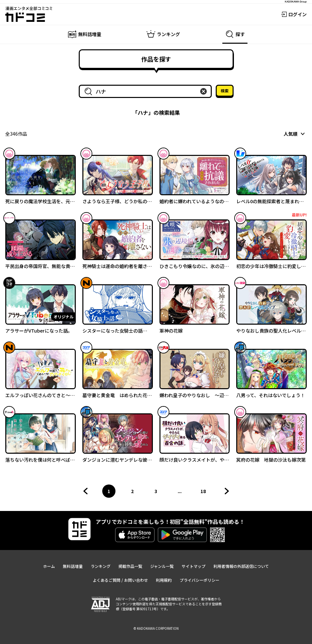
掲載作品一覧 (130, 566)
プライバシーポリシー (200, 580)
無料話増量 (73, 566)
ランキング (101, 566)
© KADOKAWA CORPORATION (156, 628)
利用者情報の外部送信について (241, 566)
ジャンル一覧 (162, 566)
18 (205, 493)
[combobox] (147, 91)
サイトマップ (194, 566)
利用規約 (164, 580)
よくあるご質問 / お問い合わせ (120, 580)
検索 (225, 91)
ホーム (49, 566)
